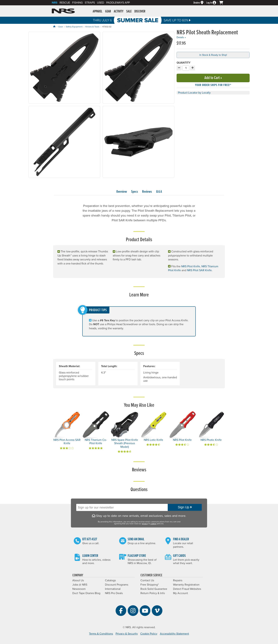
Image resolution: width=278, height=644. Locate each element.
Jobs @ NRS (80, 585)
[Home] (54, 27)
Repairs (178, 580)
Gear (61, 27)
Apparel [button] (98, 12)
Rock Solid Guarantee (154, 589)
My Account (180, 593)
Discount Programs (117, 585)
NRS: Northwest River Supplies (63, 11)
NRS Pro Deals (114, 593)
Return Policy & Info (153, 593)
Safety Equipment (74, 27)
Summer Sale (139, 20)
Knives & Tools (92, 27)
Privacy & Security (127, 634)
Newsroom (79, 589)
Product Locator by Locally (194, 93)
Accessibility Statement (174, 634)
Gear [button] (108, 12)
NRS (55, 3)
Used (101, 3)
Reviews (147, 192)
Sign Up (185, 507)
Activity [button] (119, 12)
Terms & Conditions (101, 634)
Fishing (77, 3)
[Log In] (213, 3)
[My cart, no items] (223, 3)
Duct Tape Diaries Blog (86, 593)
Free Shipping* (150, 585)
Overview (122, 192)
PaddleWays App (118, 3)
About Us (78, 580)
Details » (181, 37)
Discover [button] (140, 12)
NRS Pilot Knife (191, 266)
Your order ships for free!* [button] (213, 85)
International (113, 589)
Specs (135, 192)
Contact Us (147, 580)
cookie (153, 524)
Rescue (65, 3)
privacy (145, 524)
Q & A (159, 192)
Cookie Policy (149, 634)
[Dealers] (200, 3)
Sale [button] (129, 12)
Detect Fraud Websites (187, 589)
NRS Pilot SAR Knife (199, 270)
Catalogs (110, 580)
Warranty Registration (186, 585)
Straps (90, 3)
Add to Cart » (213, 78)
